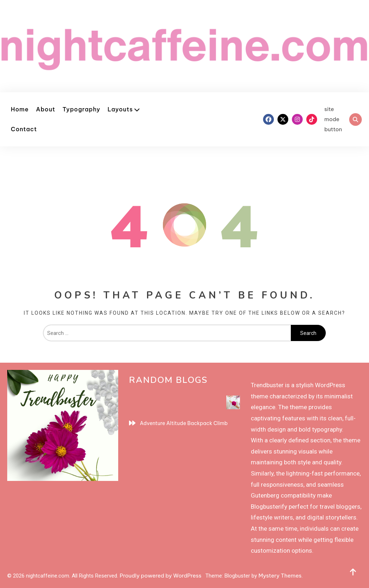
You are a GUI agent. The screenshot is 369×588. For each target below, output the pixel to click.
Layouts (120, 109)
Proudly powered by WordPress (161, 576)
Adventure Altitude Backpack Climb (184, 423)
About (46, 109)
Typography (82, 109)
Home (20, 109)
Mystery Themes (280, 576)
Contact (24, 129)
